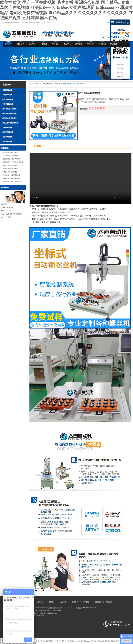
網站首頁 (9, 44)
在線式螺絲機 (7, 137)
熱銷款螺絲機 (7, 90)
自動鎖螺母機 (7, 128)
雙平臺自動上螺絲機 (9, 109)
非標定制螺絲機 (8, 132)
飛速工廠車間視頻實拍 (11, 152)
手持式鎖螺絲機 (8, 104)
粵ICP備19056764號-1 (90, 608)
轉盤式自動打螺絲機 (10, 172)
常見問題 (91, 44)
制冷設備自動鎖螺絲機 (11, 156)
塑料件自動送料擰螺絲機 (11, 178)
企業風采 (44, 44)
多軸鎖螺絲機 (7, 95)
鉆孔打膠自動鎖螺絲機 (10, 123)
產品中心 (67, 44)
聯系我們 (127, 23)
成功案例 (79, 44)
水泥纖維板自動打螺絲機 (11, 159)
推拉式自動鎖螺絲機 (10, 169)
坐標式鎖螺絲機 (8, 99)
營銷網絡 (102, 44)
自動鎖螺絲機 (49, 616)
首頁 (44, 84)
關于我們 (111, 23)
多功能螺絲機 (7, 142)
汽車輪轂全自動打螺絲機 (11, 175)
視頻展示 (118, 23)
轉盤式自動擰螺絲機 (9, 113)
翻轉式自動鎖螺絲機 (10, 165)
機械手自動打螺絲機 (9, 118)
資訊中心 (32, 44)
